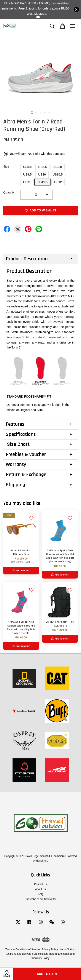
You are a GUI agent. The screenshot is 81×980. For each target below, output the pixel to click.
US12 (58, 182)
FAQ (41, 894)
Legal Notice (67, 950)
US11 (27, 182)
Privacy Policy (50, 950)
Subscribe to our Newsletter (40, 899)
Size (6, 166)
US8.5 (42, 167)
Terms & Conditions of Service (23, 950)
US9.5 (27, 174)
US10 (42, 174)
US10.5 (58, 174)
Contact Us (40, 884)
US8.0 (27, 167)
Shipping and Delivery (19, 954)
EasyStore (42, 861)
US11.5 (42, 182)
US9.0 (58, 167)
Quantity (9, 192)
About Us (40, 889)
